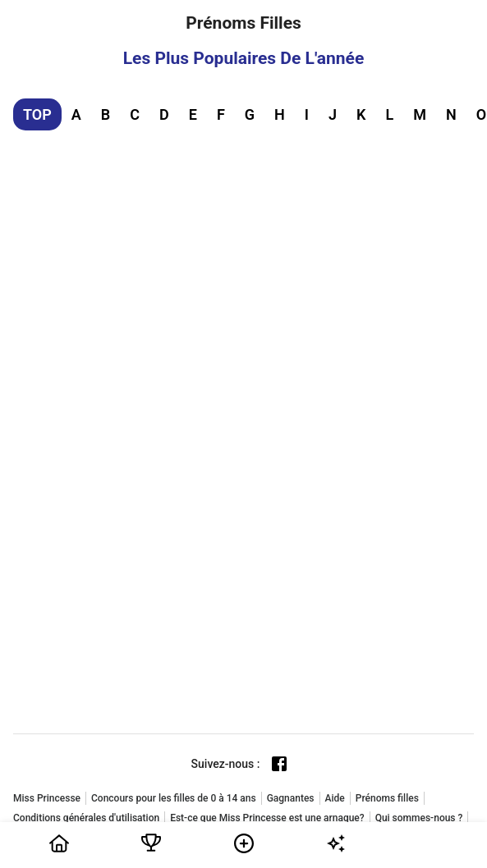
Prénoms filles (387, 798)
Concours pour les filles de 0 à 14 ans (174, 798)
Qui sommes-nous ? (419, 818)
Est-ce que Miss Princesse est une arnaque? (267, 818)
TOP (37, 114)
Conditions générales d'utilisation (86, 818)
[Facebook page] (279, 764)
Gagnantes (291, 798)
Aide (335, 798)
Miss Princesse (47, 798)
